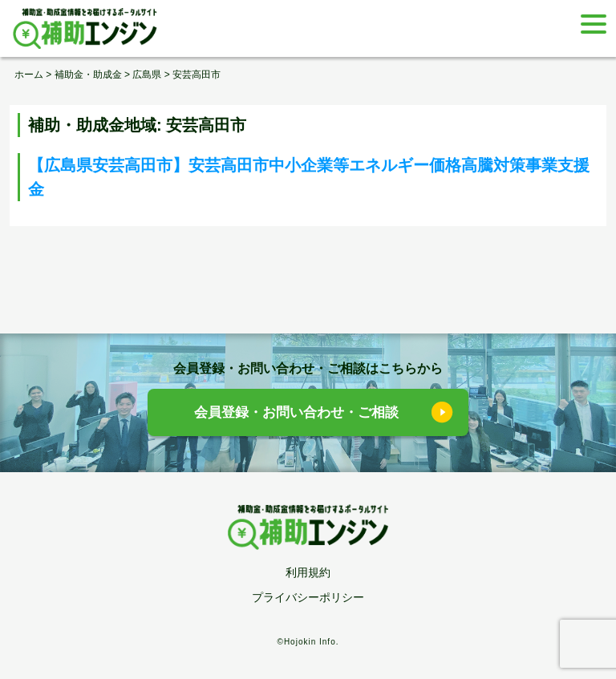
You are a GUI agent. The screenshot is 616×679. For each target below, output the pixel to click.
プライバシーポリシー (308, 597)
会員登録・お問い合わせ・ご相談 (296, 412)
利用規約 (308, 572)
